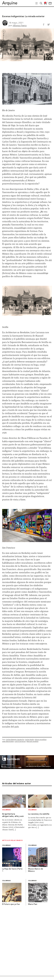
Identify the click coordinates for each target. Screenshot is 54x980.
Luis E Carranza (20, 741)
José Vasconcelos (8, 741)
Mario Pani (33, 904)
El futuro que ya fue (11, 904)
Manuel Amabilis (32, 741)
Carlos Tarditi (29, 739)
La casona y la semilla (39, 814)
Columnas (6, 810)
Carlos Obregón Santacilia (15, 739)
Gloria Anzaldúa (41, 739)
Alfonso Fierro (20, 25)
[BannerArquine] (27, 768)
